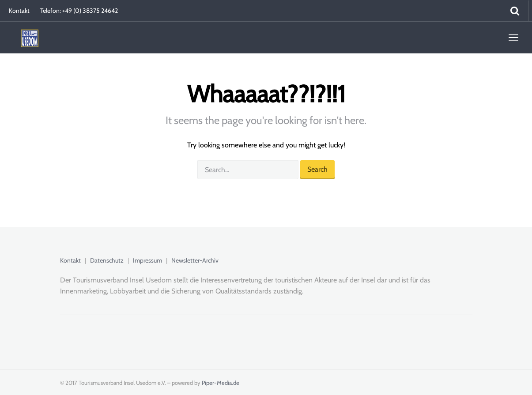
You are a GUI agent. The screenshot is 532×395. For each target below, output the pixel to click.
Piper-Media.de (221, 383)
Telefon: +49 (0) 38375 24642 (79, 11)
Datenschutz (107, 260)
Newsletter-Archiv (195, 260)
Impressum (147, 260)
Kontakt (19, 11)
